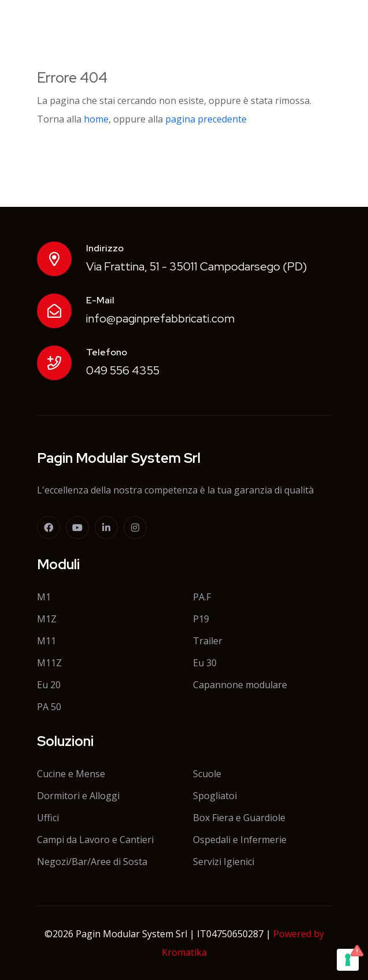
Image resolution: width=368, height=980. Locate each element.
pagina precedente (206, 119)
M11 (47, 641)
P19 (201, 619)
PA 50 (49, 707)
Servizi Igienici (224, 862)
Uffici (48, 818)
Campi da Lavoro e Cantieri (95, 840)
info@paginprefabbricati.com (160, 318)
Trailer (208, 641)
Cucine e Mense (71, 774)
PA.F (202, 597)
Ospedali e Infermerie (240, 840)
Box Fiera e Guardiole (239, 818)
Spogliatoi (215, 796)
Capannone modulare (240, 685)
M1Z (47, 619)
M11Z (49, 663)
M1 (44, 597)
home (96, 119)
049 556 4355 (123, 370)
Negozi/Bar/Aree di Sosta (92, 862)
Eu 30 (205, 663)
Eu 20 (49, 685)
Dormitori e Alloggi (78, 796)
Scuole (207, 774)
